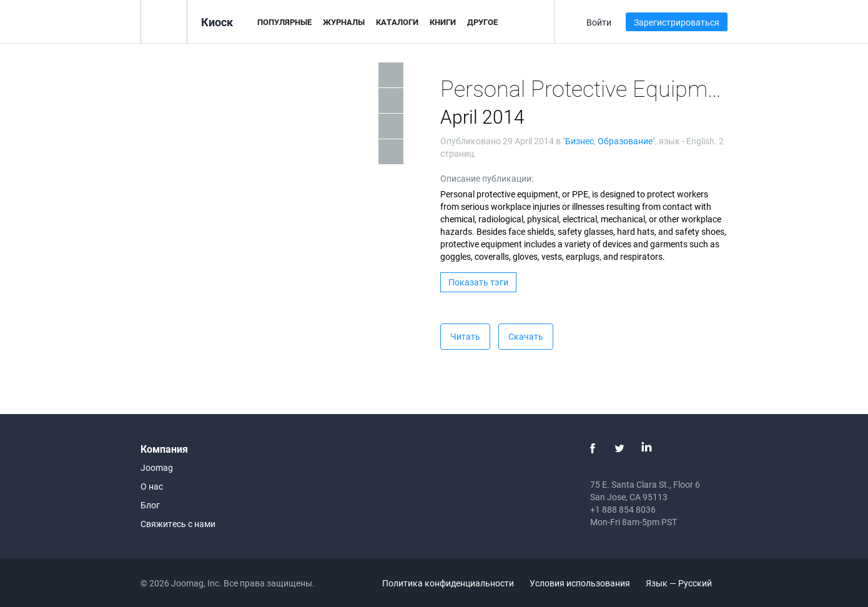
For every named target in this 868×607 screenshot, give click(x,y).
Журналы (344, 22)
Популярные (284, 22)
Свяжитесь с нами (178, 524)
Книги (443, 22)
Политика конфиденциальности (448, 583)
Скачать (526, 336)
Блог (150, 505)
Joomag (157, 467)
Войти (599, 22)
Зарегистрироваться (677, 22)
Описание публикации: (487, 178)
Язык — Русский (686, 583)
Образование (625, 141)
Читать (465, 336)
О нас (152, 486)
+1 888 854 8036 (623, 509)
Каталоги (397, 22)
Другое (482, 22)
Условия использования (580, 583)
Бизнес (579, 141)
